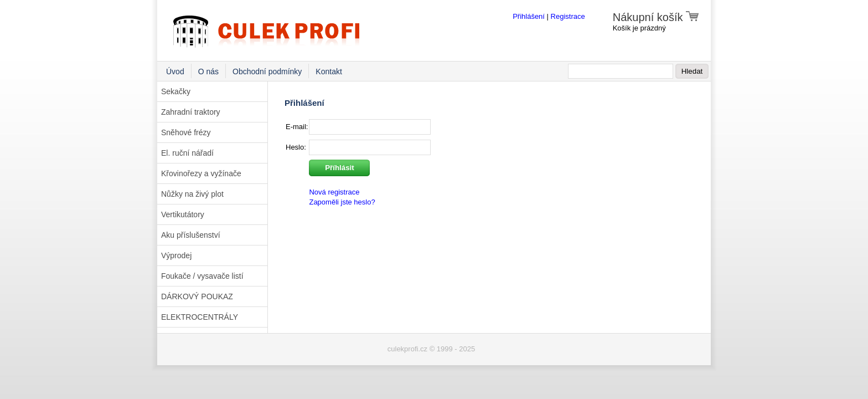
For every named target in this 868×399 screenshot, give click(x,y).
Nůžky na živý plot (192, 194)
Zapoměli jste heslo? (342, 202)
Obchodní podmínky (267, 71)
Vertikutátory (183, 214)
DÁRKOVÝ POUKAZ (197, 296)
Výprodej (176, 255)
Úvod (175, 71)
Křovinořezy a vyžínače (201, 173)
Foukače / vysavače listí (202, 276)
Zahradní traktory (191, 112)
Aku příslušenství (191, 235)
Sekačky (176, 91)
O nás (208, 71)
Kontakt (329, 71)
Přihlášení (529, 16)
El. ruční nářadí (187, 153)
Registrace (568, 16)
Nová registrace (334, 192)
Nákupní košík (656, 17)
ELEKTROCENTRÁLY (200, 317)
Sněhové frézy (186, 132)
